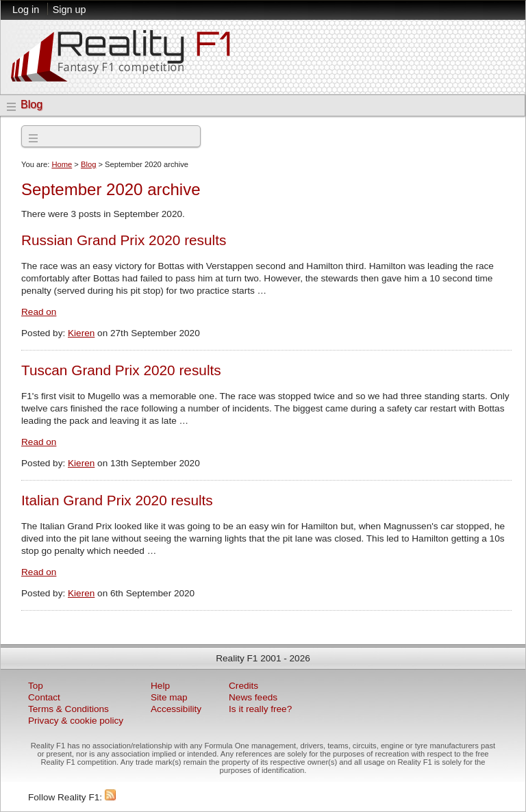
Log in (26, 10)
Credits (243, 686)
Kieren (81, 333)
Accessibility (176, 709)
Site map (169, 697)
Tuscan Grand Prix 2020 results (121, 370)
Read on (39, 312)
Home (62, 164)
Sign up (70, 10)
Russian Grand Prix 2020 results (124, 240)
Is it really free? (260, 709)
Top (36, 686)
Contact (44, 697)
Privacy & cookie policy (76, 721)
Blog (32, 104)
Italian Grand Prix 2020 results (117, 500)
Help (160, 686)
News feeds (253, 697)
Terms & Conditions (68, 709)
